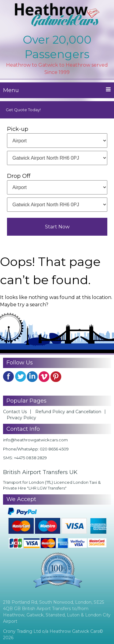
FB (9, 377)
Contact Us (15, 412)
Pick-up (18, 129)
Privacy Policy (21, 418)
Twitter (20, 377)
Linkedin (32, 377)
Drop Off (19, 176)
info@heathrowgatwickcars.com (35, 440)
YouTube (44, 377)
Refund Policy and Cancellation (68, 412)
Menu (57, 90)
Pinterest (56, 377)
